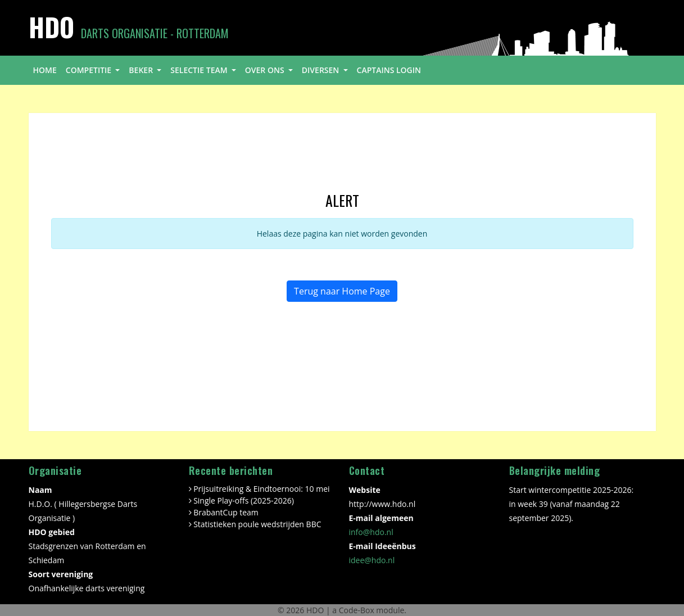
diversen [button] (321, 70)
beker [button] (142, 70)
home (45, 70)
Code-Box (357, 610)
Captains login (389, 70)
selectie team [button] (200, 70)
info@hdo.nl (371, 532)
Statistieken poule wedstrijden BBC (257, 524)
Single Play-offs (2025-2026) (244, 500)
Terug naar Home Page (342, 291)
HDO (316, 610)
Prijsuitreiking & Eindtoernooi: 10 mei (261, 489)
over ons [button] (266, 70)
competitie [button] (90, 70)
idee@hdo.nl (372, 560)
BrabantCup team (226, 512)
